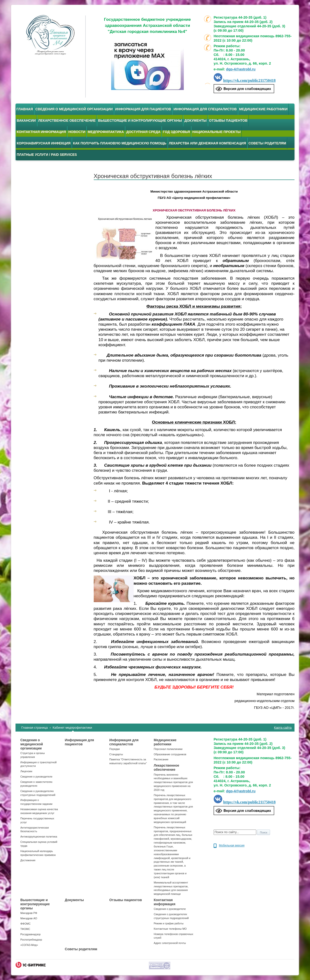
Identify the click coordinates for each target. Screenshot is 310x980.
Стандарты (116, 754)
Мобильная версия (232, 845)
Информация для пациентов (143, 109)
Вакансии (26, 120)
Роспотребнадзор (31, 940)
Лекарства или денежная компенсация (207, 143)
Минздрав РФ (29, 913)
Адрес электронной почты (170, 943)
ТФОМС (25, 929)
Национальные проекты (216, 132)
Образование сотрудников (170, 754)
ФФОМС (25, 924)
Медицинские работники (263, 109)
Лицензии (26, 771)
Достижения (28, 860)
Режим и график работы (169, 923)
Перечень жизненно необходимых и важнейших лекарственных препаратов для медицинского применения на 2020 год (173, 782)
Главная (25, 109)
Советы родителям (267, 143)
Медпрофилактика (106, 132)
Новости (77, 132)
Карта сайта (283, 728)
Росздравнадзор (31, 934)
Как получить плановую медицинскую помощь (120, 143)
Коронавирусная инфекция (44, 143)
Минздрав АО (29, 918)
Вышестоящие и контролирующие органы (140, 120)
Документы (195, 120)
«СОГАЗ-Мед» (29, 945)
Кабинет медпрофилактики (72, 728)
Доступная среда (143, 132)
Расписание (161, 759)
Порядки (114, 749)
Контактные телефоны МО (170, 929)
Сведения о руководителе (36, 777)
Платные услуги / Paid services (47, 155)
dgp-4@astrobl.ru (241, 69)
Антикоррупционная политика (39, 837)
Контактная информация (41, 132)
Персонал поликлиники (168, 749)
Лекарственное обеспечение (67, 120)
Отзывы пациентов (228, 120)
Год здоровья (176, 132)
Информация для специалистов (205, 109)
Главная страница (35, 728)
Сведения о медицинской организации (74, 109)
